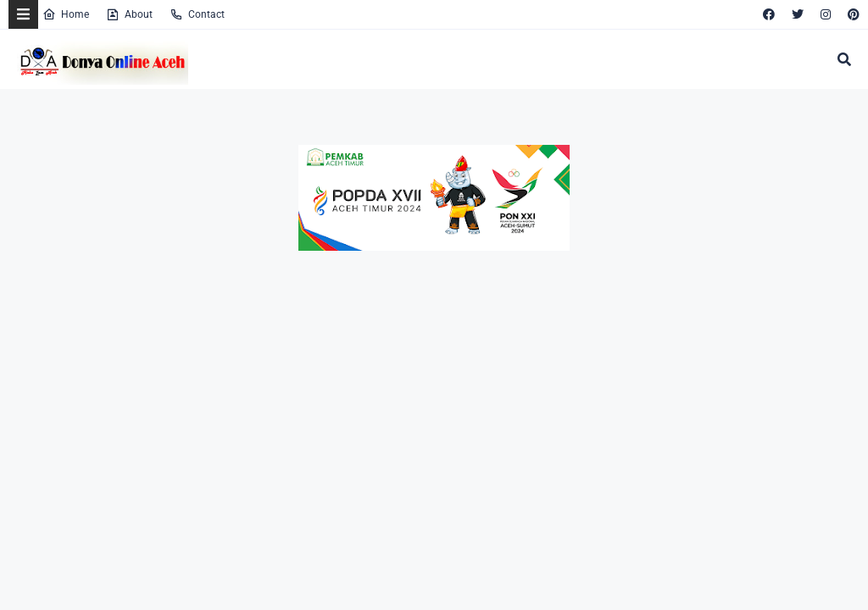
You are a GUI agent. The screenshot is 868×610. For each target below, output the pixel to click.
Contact (197, 14)
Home (66, 14)
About (129, 14)
